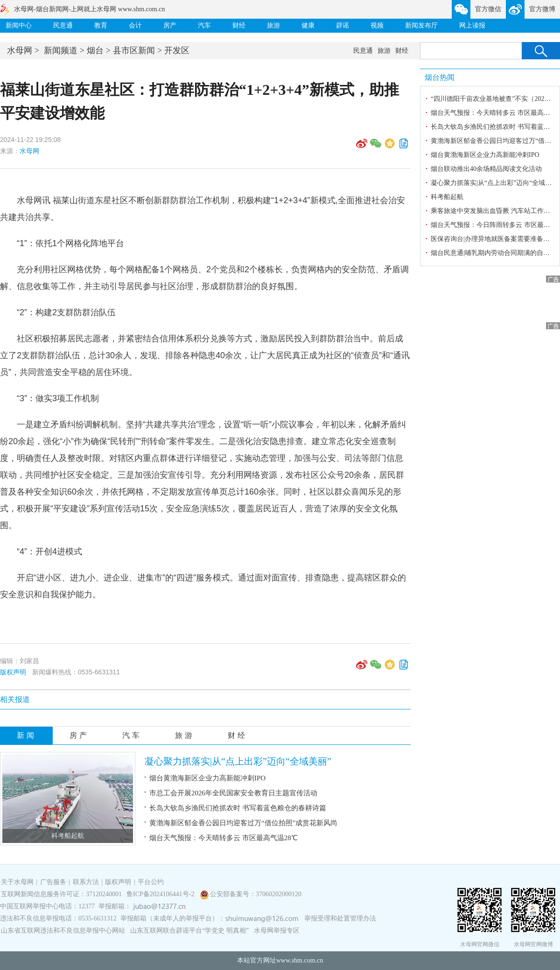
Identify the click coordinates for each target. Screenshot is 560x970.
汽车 (204, 25)
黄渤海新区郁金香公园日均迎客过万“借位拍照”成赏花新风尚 (243, 823)
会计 (135, 25)
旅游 (273, 25)
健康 (308, 25)
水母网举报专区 (277, 931)
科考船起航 (68, 836)
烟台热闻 (440, 77)
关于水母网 (18, 882)
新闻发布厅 (421, 25)
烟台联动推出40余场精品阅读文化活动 (486, 169)
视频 (377, 25)
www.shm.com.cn (300, 960)
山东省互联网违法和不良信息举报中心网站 (63, 931)
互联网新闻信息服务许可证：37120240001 (61, 894)
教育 (101, 25)
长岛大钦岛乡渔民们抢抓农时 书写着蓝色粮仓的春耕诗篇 (238, 808)
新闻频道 (61, 50)
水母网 (20, 50)
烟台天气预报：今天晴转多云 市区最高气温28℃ (224, 838)
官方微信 (488, 9)
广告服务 (53, 882)
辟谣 (343, 25)
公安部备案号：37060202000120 (256, 894)
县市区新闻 (134, 50)
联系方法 (86, 882)
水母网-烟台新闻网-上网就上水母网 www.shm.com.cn (89, 9)
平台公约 (151, 882)
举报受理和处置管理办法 (340, 918)
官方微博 (542, 9)
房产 (170, 25)
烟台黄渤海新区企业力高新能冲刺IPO (207, 778)
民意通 (63, 25)
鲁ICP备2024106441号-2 (161, 894)
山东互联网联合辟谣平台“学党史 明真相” (189, 931)
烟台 (95, 50)
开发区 (177, 50)
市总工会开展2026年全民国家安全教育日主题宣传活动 (233, 793)
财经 (239, 25)
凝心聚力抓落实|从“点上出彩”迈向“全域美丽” (238, 761)
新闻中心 (19, 25)
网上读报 (472, 25)
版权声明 (13, 672)
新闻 (27, 735)
